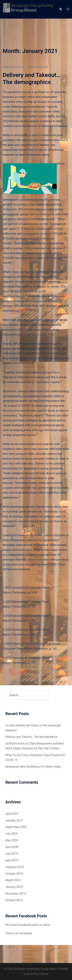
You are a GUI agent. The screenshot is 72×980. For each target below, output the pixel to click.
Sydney (44, 974)
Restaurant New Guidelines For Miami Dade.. (34, 767)
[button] (61, 9)
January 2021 (14, 820)
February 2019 (15, 867)
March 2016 (13, 880)
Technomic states (26, 483)
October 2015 (14, 900)
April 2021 (12, 814)
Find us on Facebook (19, 933)
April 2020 (12, 847)
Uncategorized (38, 67)
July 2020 (12, 834)
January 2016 (14, 887)
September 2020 (16, 827)
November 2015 (16, 894)
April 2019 (12, 860)
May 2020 (12, 840)
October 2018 (14, 874)
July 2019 (12, 854)
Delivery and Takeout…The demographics (32, 78)
